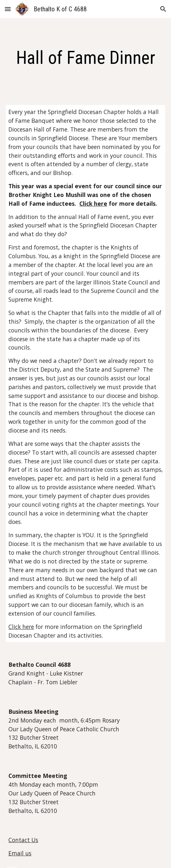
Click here (21, 627)
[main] (85, 58)
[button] (8, 9)
